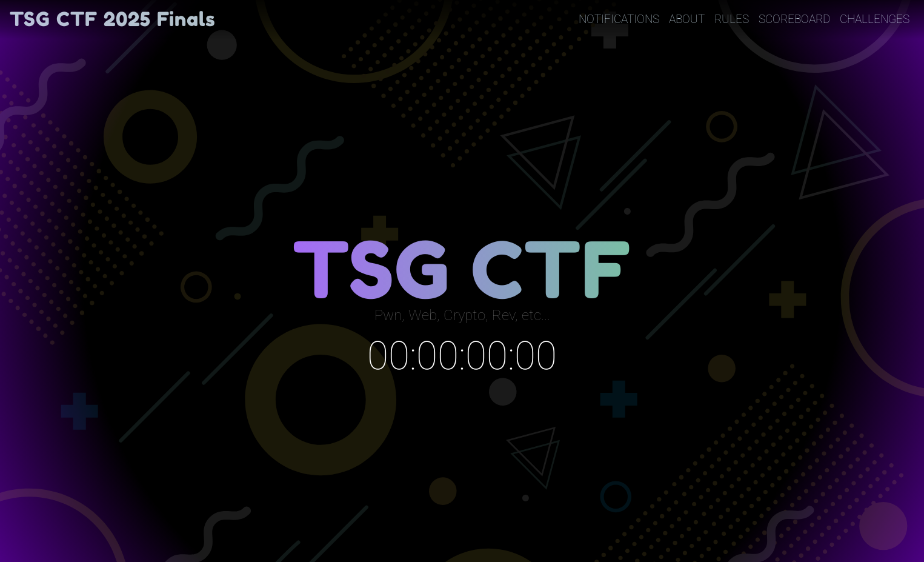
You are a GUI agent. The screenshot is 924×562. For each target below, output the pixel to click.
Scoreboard (794, 19)
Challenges (875, 19)
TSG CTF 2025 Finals (113, 19)
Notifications (619, 19)
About (687, 19)
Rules (732, 19)
